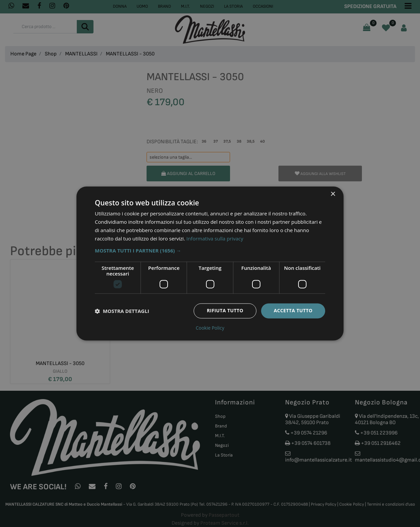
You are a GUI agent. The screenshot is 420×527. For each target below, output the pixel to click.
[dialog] (210, 263)
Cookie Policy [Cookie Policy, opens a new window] (210, 328)
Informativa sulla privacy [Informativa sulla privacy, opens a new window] (215, 238)
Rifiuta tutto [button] (225, 311)
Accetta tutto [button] (293, 311)
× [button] (333, 194)
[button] (210, 251)
